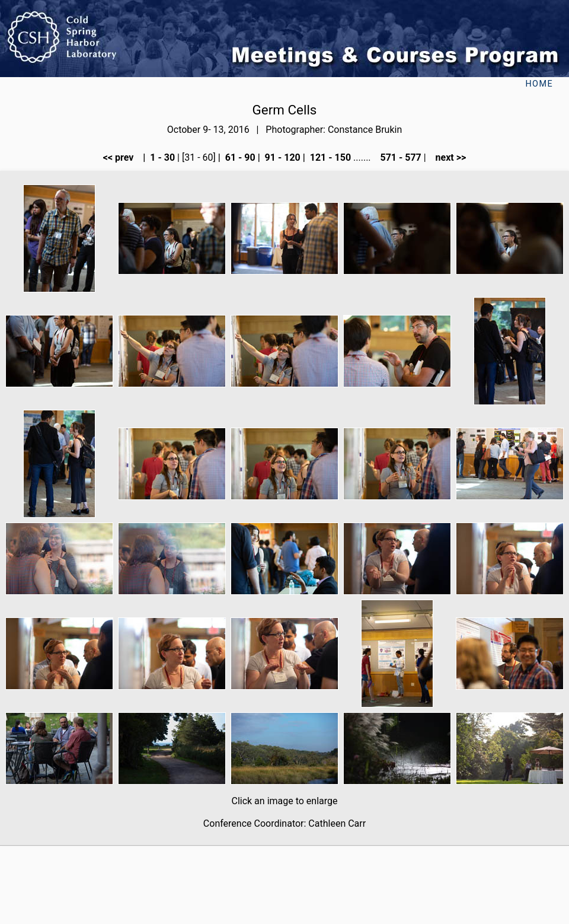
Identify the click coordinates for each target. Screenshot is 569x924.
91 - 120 (282, 157)
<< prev (122, 157)
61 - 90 (239, 157)
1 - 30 (161, 157)
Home (539, 84)
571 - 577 (399, 157)
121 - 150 (329, 157)
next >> (447, 157)
